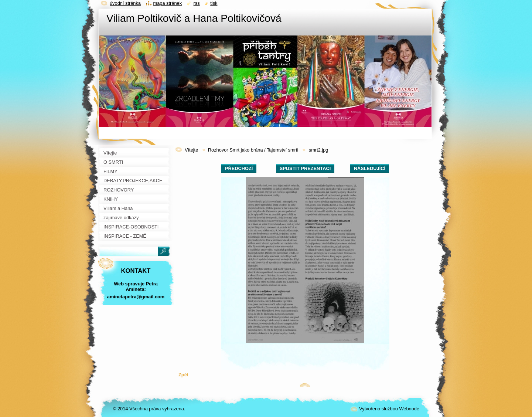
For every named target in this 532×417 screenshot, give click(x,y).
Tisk (214, 3)
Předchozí (239, 168)
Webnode (409, 409)
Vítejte (191, 150)
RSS (197, 3)
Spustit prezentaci (305, 168)
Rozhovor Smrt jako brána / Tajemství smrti (253, 150)
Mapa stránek (168, 3)
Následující (370, 168)
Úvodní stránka (125, 3)
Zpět (183, 375)
